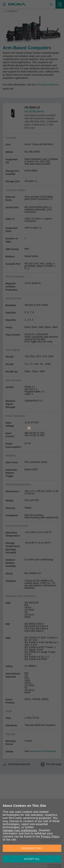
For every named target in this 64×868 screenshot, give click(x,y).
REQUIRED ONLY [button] (32, 848)
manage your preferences (20, 830)
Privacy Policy (50, 837)
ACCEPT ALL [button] (32, 859)
